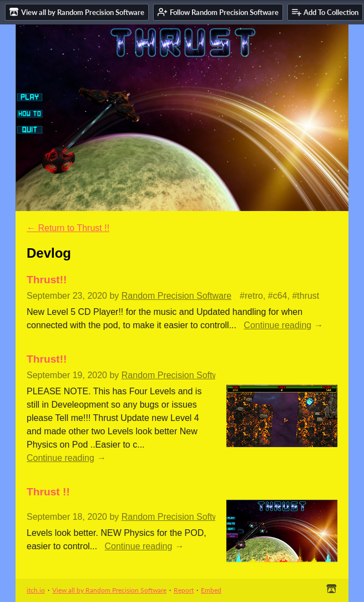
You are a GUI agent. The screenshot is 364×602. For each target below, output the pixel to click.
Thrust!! (47, 280)
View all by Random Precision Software (109, 590)
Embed (211, 590)
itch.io (36, 590)
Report (184, 590)
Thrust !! (48, 492)
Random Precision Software (176, 296)
